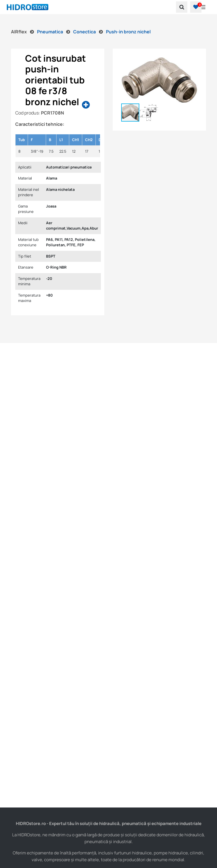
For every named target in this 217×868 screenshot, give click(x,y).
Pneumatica (50, 32)
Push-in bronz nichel (128, 32)
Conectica (85, 32)
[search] (182, 7)
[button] (196, 7)
